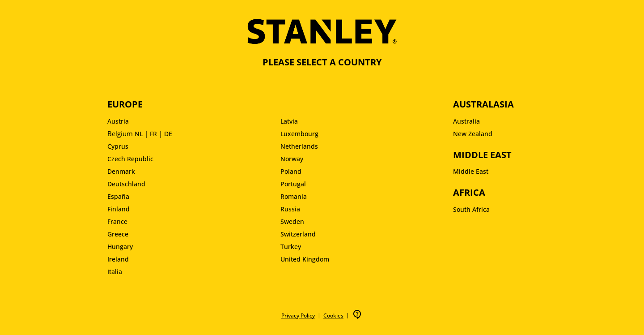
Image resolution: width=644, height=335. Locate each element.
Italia (115, 272)
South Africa (471, 209)
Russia (290, 209)
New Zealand (473, 134)
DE (168, 134)
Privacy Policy (298, 316)
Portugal (293, 184)
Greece (118, 234)
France (117, 221)
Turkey (291, 247)
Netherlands (299, 146)
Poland (291, 171)
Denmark (121, 171)
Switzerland (298, 234)
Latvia (289, 121)
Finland (119, 209)
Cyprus (118, 146)
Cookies (333, 316)
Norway (292, 159)
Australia (466, 121)
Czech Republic (130, 159)
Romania (294, 196)
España (118, 196)
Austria (118, 121)
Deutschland (126, 184)
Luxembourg (299, 134)
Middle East (471, 171)
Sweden (292, 221)
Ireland (118, 259)
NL (139, 134)
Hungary (120, 247)
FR (153, 134)
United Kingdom (305, 259)
